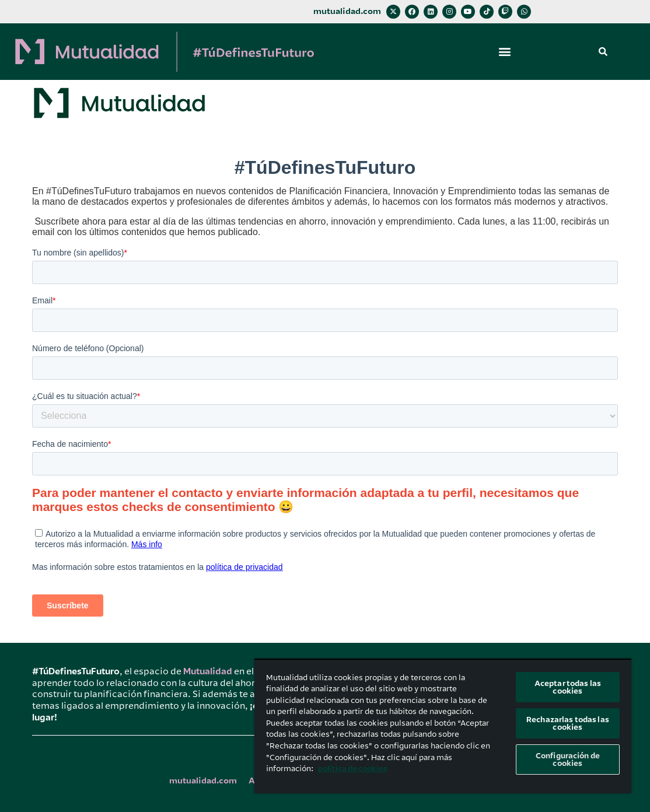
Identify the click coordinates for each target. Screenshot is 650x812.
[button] (504, 52)
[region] (443, 726)
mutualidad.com (347, 11)
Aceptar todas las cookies (568, 687)
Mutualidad (208, 671)
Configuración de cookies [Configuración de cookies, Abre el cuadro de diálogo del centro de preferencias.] (568, 759)
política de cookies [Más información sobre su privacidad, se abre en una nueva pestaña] (353, 769)
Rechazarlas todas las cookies (568, 723)
